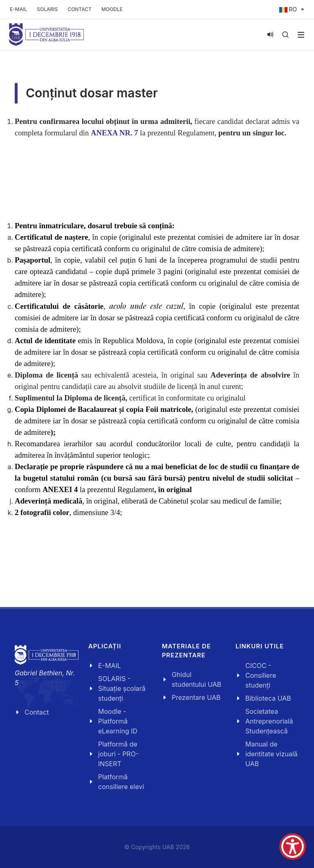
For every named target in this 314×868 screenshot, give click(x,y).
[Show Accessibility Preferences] (293, 847)
